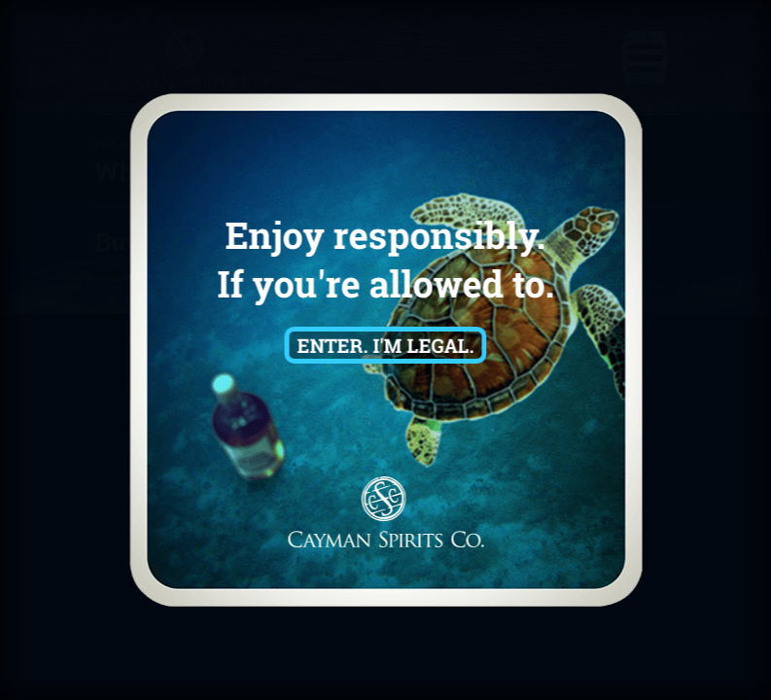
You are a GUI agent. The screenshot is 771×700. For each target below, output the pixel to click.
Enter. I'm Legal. (386, 345)
